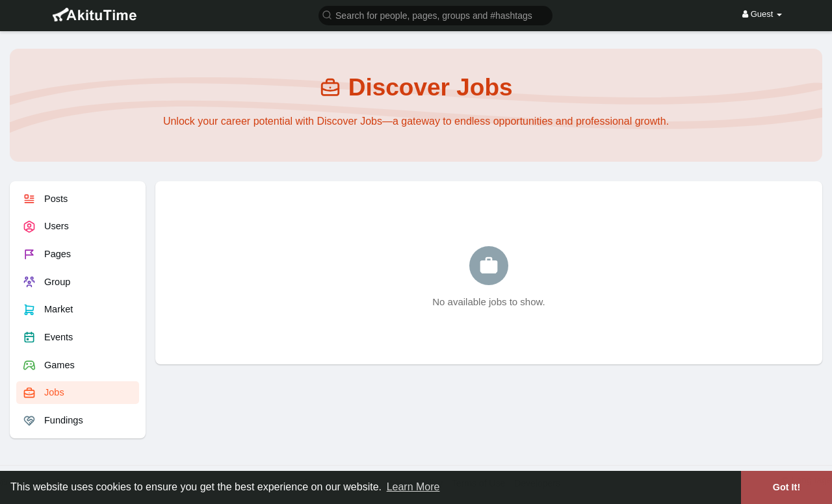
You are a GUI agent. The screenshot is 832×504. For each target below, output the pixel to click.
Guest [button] (762, 14)
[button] (435, 15)
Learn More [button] (413, 487)
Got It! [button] (786, 487)
